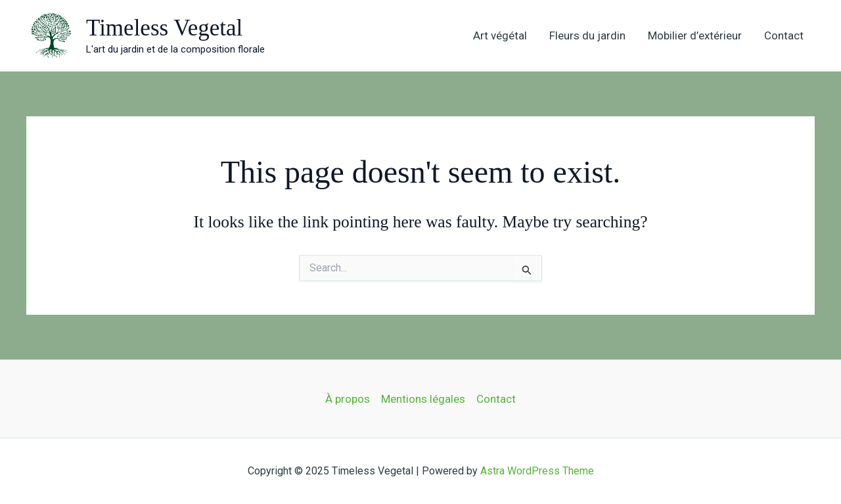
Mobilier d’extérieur (695, 35)
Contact (784, 35)
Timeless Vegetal (164, 28)
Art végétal (500, 35)
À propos (348, 399)
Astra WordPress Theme (537, 471)
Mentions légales (423, 399)
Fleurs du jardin (587, 35)
